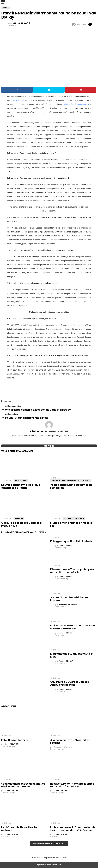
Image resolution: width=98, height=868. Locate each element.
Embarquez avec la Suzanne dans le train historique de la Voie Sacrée (73, 829)
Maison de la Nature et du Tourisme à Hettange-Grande (72, 627)
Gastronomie (74, 481)
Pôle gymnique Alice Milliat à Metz (71, 541)
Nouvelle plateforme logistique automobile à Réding (21, 486)
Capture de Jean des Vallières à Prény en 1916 (21, 524)
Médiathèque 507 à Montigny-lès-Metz (72, 655)
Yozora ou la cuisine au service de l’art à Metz (71, 486)
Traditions (79, 519)
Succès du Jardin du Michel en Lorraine (69, 599)
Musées (86, 481)
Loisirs (42, 532)
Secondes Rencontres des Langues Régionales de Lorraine (23, 785)
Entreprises (21, 481)
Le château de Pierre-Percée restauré (19, 829)
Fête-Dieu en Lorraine (15, 740)
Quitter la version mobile (49, 865)
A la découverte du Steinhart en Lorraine (70, 742)
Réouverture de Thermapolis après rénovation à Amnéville (72, 571)
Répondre (49, 446)
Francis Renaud (17, 100)
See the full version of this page (49, 843)
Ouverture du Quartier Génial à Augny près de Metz (70, 683)
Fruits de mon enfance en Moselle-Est (72, 524)
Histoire (19, 519)
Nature (67, 519)
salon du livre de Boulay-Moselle (76, 104)
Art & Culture (58, 481)
